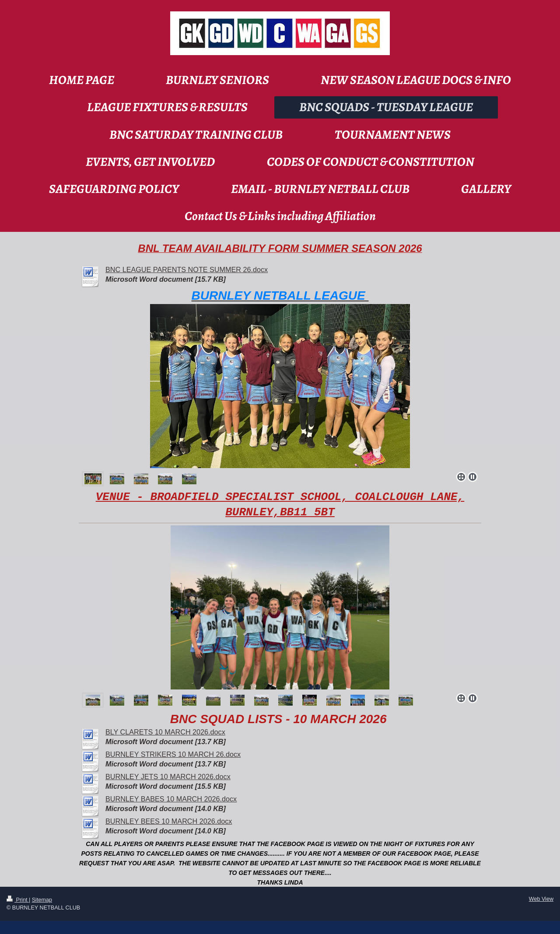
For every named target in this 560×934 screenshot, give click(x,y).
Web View (541, 899)
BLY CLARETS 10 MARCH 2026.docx (165, 732)
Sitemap (42, 900)
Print (18, 900)
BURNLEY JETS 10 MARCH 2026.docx (168, 777)
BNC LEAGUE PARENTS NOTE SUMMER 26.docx (187, 269)
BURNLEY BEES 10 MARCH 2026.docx (169, 821)
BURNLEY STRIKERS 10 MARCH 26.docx (173, 754)
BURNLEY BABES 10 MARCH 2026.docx (171, 799)
